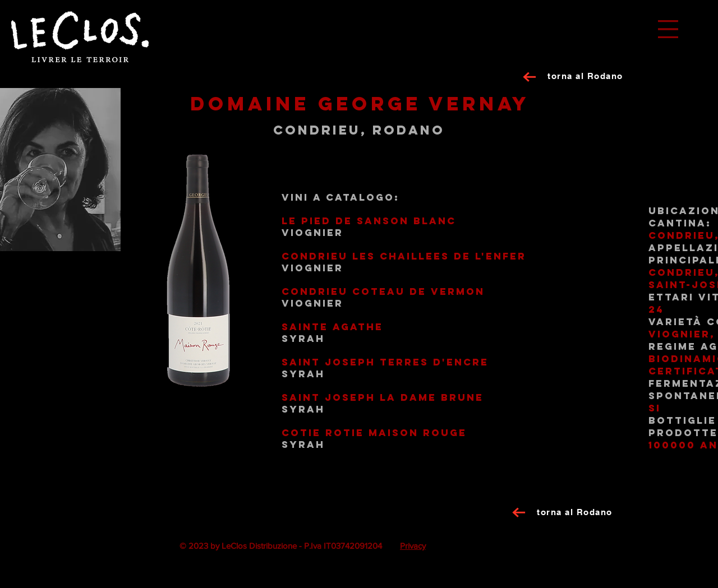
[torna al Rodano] (586, 76)
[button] (668, 29)
